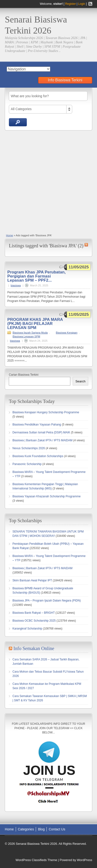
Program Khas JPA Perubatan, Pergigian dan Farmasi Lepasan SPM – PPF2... (37, 276)
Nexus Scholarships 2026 (29, 448)
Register (70, 4)
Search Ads (18, 122)
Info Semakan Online (34, 648)
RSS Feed (90, 4)
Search (80, 381)
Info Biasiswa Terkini (65, 80)
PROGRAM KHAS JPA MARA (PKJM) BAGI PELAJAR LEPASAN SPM (35, 324)
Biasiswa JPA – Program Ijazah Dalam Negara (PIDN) (47, 601)
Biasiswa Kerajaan (67, 333)
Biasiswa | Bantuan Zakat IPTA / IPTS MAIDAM (42, 440)
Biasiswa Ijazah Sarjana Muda (30, 333)
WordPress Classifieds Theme (36, 860)
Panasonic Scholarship (27, 464)
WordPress (85, 860)
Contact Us (57, 829)
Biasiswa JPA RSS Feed (86, 245)
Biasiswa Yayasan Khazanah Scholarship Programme (46, 496)
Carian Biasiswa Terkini (24, 375)
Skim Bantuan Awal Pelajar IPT (32, 580)
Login (82, 4)
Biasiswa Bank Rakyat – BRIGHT (33, 613)
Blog (41, 829)
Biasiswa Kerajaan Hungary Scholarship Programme (46, 412)
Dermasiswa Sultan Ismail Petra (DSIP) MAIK (41, 432)
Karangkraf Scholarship (27, 629)
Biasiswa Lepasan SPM (26, 336)
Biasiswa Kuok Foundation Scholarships (38, 456)
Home (9, 235)
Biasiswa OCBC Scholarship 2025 (34, 621)
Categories (26, 829)
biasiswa (16, 285)
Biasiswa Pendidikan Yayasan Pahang (37, 425)
